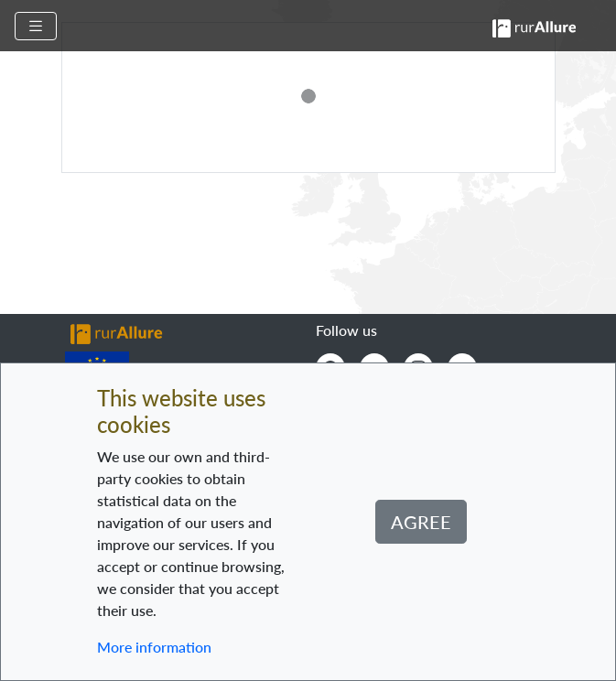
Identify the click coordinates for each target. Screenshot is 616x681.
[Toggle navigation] (36, 26)
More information (154, 647)
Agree (421, 522)
